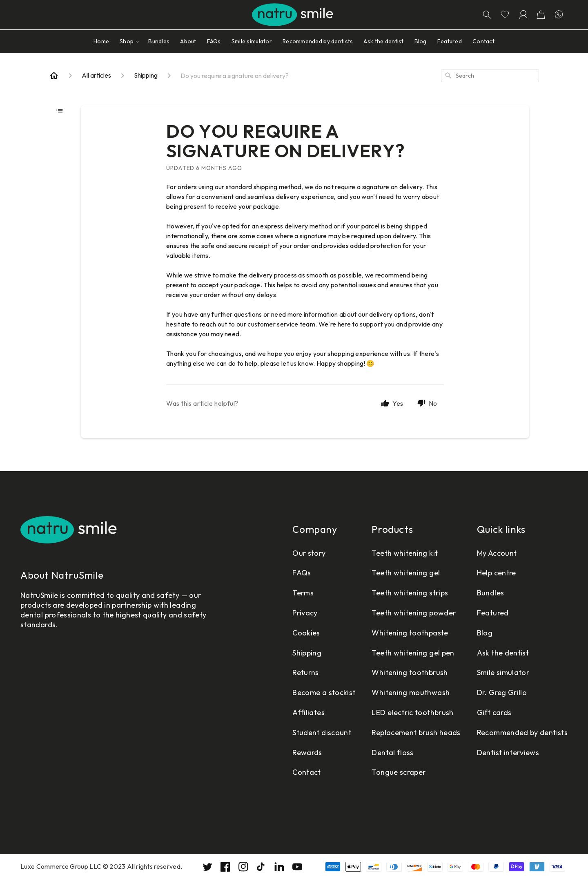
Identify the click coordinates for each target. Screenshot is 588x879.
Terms (303, 593)
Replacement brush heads (416, 732)
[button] (541, 15)
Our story (309, 553)
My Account (497, 553)
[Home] (54, 76)
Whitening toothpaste (410, 633)
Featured (493, 613)
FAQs (302, 573)
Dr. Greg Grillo (502, 692)
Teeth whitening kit (405, 553)
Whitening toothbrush (410, 672)
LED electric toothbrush (412, 712)
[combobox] (490, 76)
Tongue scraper (399, 772)
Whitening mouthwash (411, 692)
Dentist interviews (508, 753)
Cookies (306, 633)
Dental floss (392, 753)
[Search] (487, 15)
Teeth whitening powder (414, 613)
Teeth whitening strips (410, 593)
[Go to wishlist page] (505, 15)
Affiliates (308, 712)
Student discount (322, 732)
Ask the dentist (503, 653)
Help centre (497, 573)
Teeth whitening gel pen (413, 653)
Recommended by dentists (522, 732)
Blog (485, 633)
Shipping (307, 653)
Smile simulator (503, 672)
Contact (307, 772)
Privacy (305, 613)
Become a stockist (324, 692)
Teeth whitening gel (406, 573)
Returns (306, 672)
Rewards (307, 753)
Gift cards (494, 712)
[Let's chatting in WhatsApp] (559, 15)
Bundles (491, 593)
